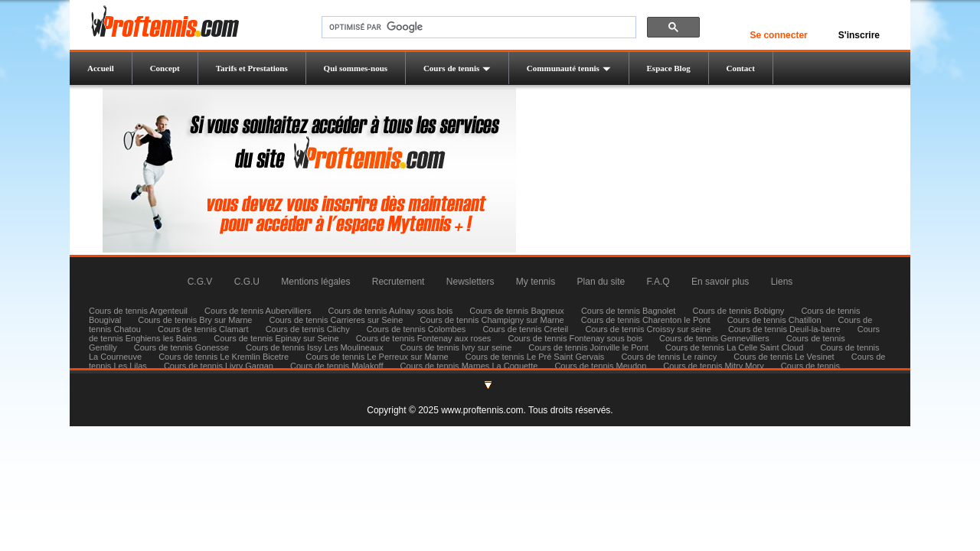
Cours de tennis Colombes (416, 329)
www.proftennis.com (482, 410)
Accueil (101, 68)
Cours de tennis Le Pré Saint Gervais (535, 357)
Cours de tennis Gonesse (181, 347)
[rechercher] (477, 28)
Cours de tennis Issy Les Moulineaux (315, 347)
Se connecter (778, 35)
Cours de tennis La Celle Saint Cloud (734, 347)
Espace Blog (669, 68)
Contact (741, 68)
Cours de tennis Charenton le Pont (646, 320)
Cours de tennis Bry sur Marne (195, 320)
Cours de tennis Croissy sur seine (648, 329)
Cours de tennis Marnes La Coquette (469, 366)
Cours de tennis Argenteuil (138, 311)
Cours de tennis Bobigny (738, 311)
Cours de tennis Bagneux (517, 311)
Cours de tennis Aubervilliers (258, 311)
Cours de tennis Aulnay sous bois (391, 311)
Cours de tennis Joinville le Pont (588, 347)
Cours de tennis (457, 68)
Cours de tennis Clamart (203, 329)
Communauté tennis (569, 68)
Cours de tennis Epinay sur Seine (276, 338)
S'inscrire (859, 35)
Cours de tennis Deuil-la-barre (784, 329)
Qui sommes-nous (356, 68)
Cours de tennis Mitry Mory (713, 366)
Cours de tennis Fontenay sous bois (575, 338)
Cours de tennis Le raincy (669, 357)
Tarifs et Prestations (252, 68)
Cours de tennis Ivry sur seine (456, 347)
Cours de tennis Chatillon (774, 320)
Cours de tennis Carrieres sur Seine (336, 320)
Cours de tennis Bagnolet (629, 311)
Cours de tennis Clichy (309, 329)
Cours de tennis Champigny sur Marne (492, 320)
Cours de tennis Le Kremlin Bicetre (224, 357)
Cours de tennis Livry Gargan (219, 366)
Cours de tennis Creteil (525, 329)
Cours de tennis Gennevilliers (714, 338)
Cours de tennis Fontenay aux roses (424, 338)
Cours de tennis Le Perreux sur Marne (377, 357)
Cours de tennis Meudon (600, 366)
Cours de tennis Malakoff (336, 366)
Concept (165, 68)
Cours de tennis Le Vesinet (784, 357)
